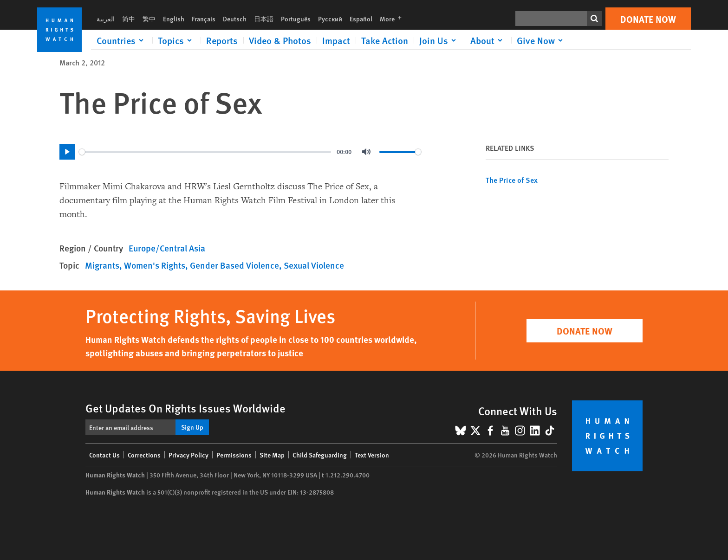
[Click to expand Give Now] (541, 40)
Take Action (385, 40)
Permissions (234, 455)
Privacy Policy (188, 455)
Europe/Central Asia (167, 248)
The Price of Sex (512, 180)
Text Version (372, 455)
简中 (129, 19)
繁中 (149, 19)
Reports (222, 40)
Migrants (102, 265)
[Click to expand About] (488, 40)
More (393, 19)
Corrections (144, 455)
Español (361, 19)
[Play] (67, 152)
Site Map (272, 455)
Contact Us (104, 455)
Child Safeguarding (320, 455)
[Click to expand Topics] (176, 40)
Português (296, 19)
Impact (336, 40)
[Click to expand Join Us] (439, 40)
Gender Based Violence (234, 265)
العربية (106, 19)
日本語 (264, 19)
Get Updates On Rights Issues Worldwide (185, 408)
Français (204, 19)
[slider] (205, 152)
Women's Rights (155, 265)
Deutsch (235, 19)
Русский (330, 19)
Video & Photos (280, 40)
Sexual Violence (314, 265)
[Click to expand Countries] (122, 40)
